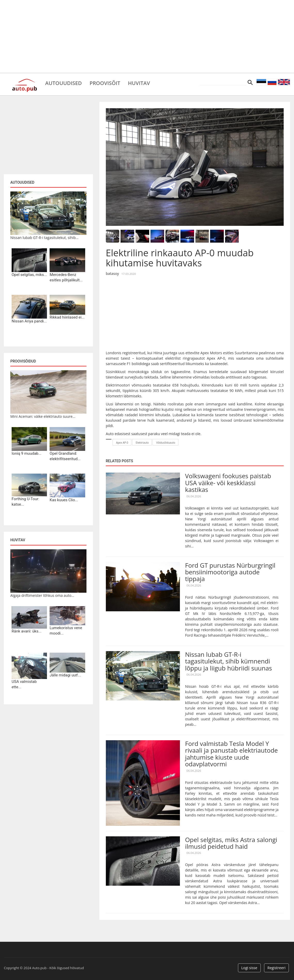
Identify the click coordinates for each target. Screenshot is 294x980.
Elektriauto (142, 443)
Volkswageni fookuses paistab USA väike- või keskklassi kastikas (228, 483)
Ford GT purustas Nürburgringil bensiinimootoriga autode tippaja (230, 572)
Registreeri (276, 968)
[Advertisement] (147, 36)
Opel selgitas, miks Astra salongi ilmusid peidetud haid (231, 843)
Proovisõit (105, 83)
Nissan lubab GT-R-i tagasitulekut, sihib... (44, 238)
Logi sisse (249, 968)
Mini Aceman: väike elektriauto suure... (43, 416)
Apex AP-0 (122, 443)
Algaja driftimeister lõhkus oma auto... (42, 595)
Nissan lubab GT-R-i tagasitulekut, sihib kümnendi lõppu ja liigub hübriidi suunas (229, 661)
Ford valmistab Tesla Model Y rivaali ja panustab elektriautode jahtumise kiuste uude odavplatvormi (231, 754)
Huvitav (139, 83)
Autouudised (63, 83)
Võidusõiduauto (166, 443)
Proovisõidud (23, 361)
